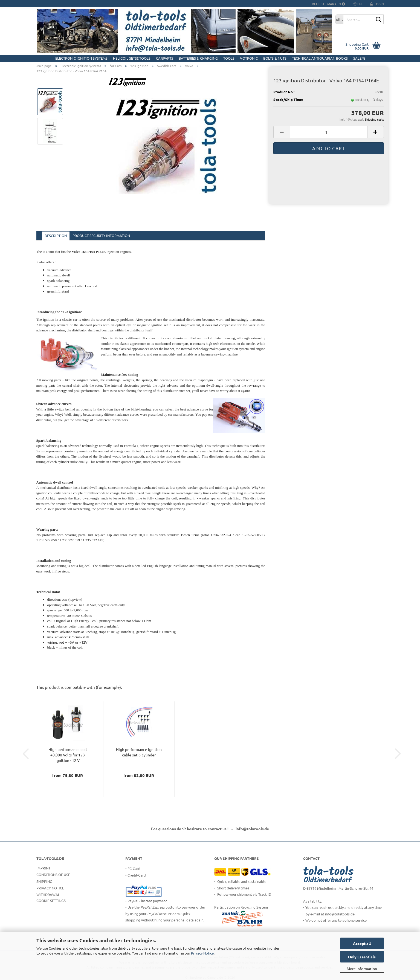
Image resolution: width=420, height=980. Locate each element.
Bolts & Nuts (275, 58)
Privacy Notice (202, 953)
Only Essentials (362, 957)
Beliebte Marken (328, 4)
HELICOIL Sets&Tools (132, 58)
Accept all (362, 943)
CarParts (165, 58)
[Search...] (339, 19)
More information (362, 969)
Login (377, 4)
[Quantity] (328, 132)
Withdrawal (48, 894)
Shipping (44, 881)
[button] (282, 132)
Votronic (249, 58)
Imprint (43, 868)
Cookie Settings (51, 900)
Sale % (359, 58)
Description (56, 235)
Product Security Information (101, 235)
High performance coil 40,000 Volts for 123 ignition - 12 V (68, 755)
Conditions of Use (53, 875)
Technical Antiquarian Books (320, 58)
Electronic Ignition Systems (81, 58)
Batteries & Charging (198, 58)
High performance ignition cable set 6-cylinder (139, 752)
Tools (229, 58)
